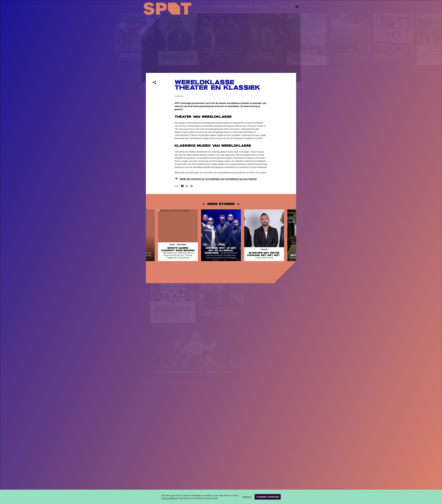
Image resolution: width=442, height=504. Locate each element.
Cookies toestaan (268, 497)
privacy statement (169, 498)
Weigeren (247, 497)
